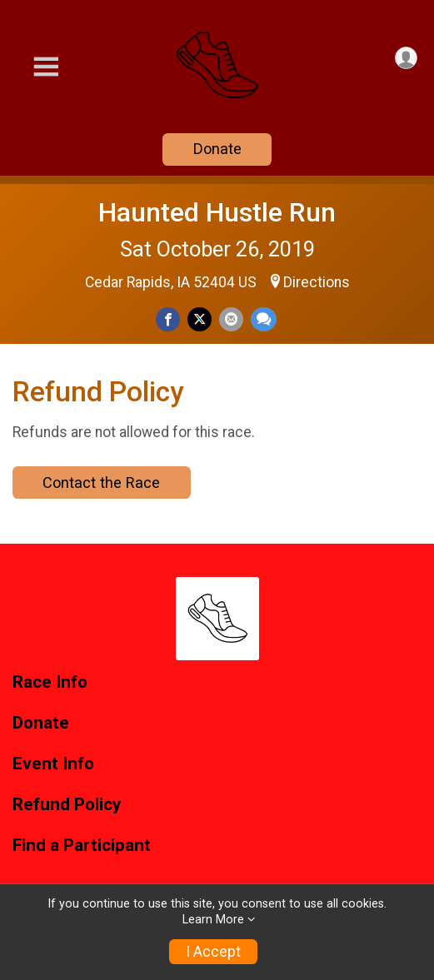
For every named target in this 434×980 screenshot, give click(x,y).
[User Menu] (406, 58)
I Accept (213, 952)
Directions (317, 282)
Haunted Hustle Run (217, 212)
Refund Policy (67, 805)
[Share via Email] (231, 319)
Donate (217, 149)
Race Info (50, 682)
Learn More (213, 920)
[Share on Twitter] (200, 319)
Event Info (53, 764)
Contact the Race (101, 483)
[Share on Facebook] (168, 319)
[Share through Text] (264, 319)
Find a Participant (82, 846)
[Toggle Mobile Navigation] (46, 67)
